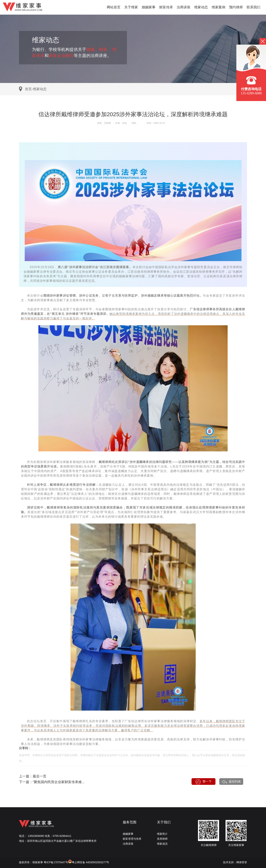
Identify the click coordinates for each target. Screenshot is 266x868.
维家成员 (162, 844)
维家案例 (218, 7)
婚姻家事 (149, 7)
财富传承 (166, 7)
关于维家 (131, 7)
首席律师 (162, 839)
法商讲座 (184, 7)
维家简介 (162, 834)
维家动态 (201, 7)
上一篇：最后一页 (33, 776)
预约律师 (236, 7)
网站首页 (114, 7)
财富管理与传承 (132, 839)
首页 (28, 89)
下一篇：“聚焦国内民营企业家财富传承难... (52, 782)
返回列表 (231, 782)
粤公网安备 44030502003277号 (89, 862)
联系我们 (253, 7)
